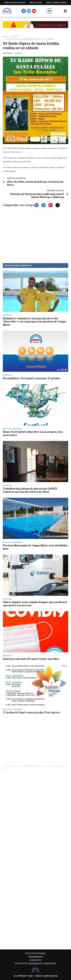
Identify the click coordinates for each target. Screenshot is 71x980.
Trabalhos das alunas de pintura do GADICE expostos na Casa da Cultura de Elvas (30, 490)
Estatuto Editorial (35, 953)
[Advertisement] (35, 235)
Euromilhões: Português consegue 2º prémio (31, 378)
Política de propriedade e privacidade (35, 963)
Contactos (35, 960)
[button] (36, 205)
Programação (36, 957)
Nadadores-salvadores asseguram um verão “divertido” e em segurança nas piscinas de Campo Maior (35, 322)
